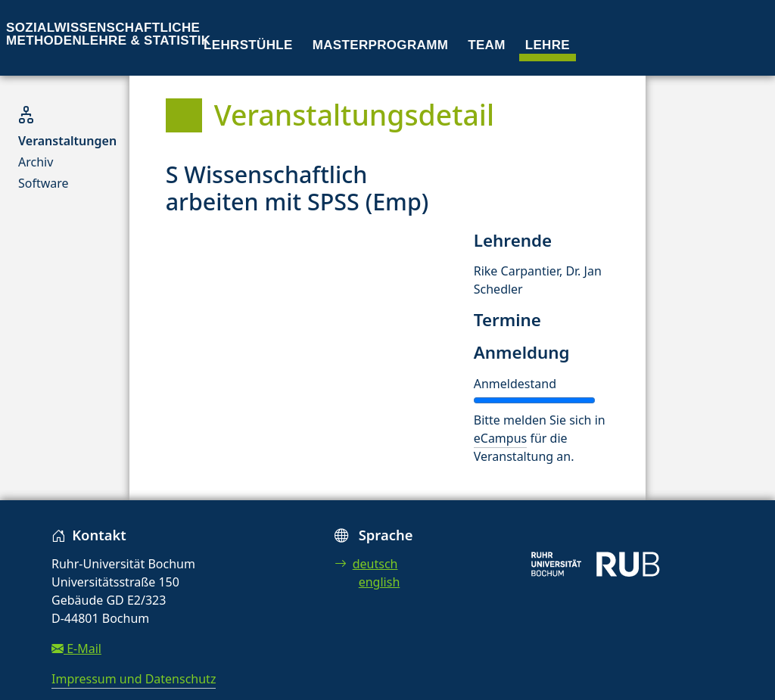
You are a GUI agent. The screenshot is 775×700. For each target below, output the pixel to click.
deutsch (366, 564)
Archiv (36, 162)
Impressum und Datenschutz (134, 679)
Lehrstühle (248, 45)
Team (487, 45)
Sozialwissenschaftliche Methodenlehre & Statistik (108, 34)
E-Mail (76, 649)
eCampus (500, 438)
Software (44, 183)
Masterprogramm (380, 45)
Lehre (548, 45)
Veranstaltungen (67, 141)
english (380, 582)
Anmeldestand (515, 384)
